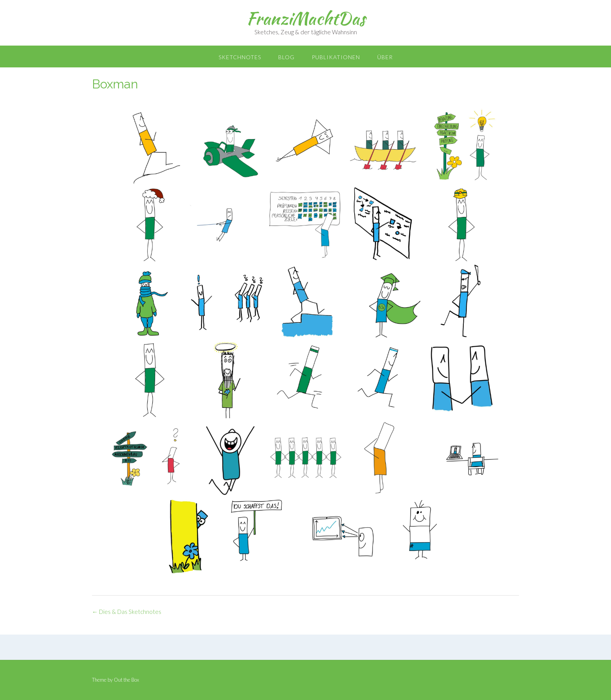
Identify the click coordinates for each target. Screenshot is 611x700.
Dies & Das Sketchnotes (127, 612)
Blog (286, 57)
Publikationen (336, 57)
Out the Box (126, 680)
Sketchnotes (240, 57)
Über (385, 57)
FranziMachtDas (306, 18)
